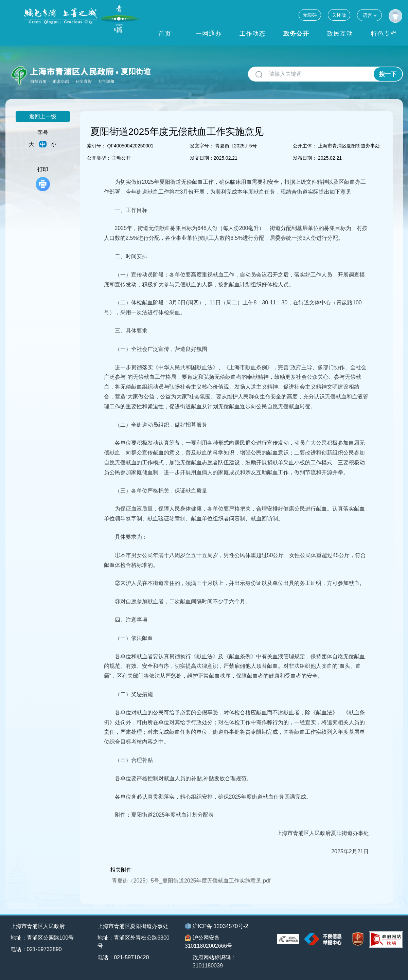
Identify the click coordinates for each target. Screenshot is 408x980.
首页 (165, 34)
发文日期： (202, 158)
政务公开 (296, 34)
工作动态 (252, 34)
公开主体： (305, 146)
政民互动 (340, 34)
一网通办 (209, 34)
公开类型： (99, 158)
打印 (43, 179)
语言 (369, 15)
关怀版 (339, 15)
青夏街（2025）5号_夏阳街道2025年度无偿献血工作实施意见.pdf (191, 881)
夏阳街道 (136, 72)
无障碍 (310, 15)
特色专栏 (384, 34)
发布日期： (305, 158)
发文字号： (202, 146)
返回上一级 (43, 116)
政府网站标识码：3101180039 (214, 961)
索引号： (96, 146)
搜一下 (388, 74)
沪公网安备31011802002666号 (209, 941)
